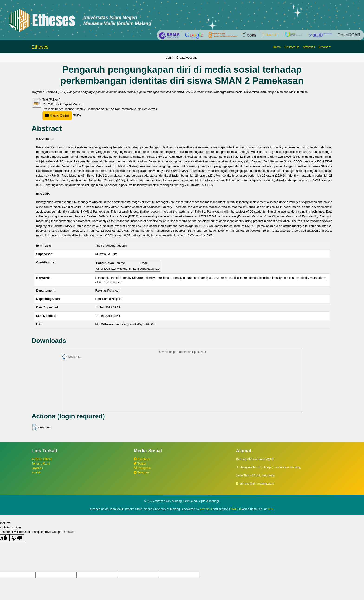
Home (277, 47)
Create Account (187, 57)
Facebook (142, 459)
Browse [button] (323, 47)
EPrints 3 (206, 509)
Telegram (142, 472)
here (270, 509)
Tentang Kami (41, 464)
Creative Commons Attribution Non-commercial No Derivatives (116, 109)
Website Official (42, 459)
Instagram (142, 468)
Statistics (309, 47)
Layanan (37, 468)
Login (170, 57)
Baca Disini (57, 116)
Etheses (40, 47)
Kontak (36, 472)
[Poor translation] (17, 538)
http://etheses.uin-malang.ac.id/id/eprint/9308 (125, 324)
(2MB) (62, 115)
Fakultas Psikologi (107, 290)
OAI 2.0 (236, 509)
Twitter (140, 464)
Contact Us (292, 47)
